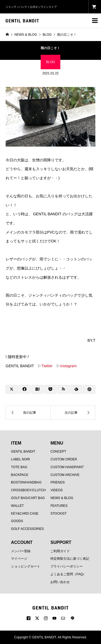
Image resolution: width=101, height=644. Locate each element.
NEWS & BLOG (62, 498)
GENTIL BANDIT (23, 452)
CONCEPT (58, 452)
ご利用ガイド (60, 551)
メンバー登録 (21, 551)
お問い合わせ (60, 582)
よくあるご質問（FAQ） (68, 574)
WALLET (18, 506)
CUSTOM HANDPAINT (67, 467)
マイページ (19, 559)
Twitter (47, 366)
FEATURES (59, 506)
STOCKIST (58, 514)
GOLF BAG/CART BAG (28, 498)
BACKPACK (20, 475)
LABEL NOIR (20, 459)
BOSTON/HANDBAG (26, 482)
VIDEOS (56, 490)
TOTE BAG (19, 467)
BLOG (50, 62)
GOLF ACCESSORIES (27, 529)
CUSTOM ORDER (64, 459)
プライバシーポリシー (67, 566)
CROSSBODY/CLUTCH (28, 490)
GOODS (17, 521)
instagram (68, 366)
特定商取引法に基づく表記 (70, 559)
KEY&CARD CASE (25, 514)
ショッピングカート (26, 566)
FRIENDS (58, 482)
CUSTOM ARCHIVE (65, 475)
